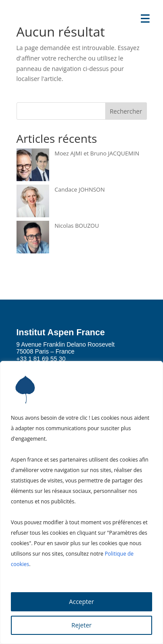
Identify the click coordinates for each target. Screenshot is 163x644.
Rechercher (126, 111)
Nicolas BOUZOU (77, 226)
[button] (145, 18)
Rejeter (81, 625)
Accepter (81, 602)
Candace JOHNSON (80, 189)
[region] (81, 502)
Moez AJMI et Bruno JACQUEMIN (97, 153)
